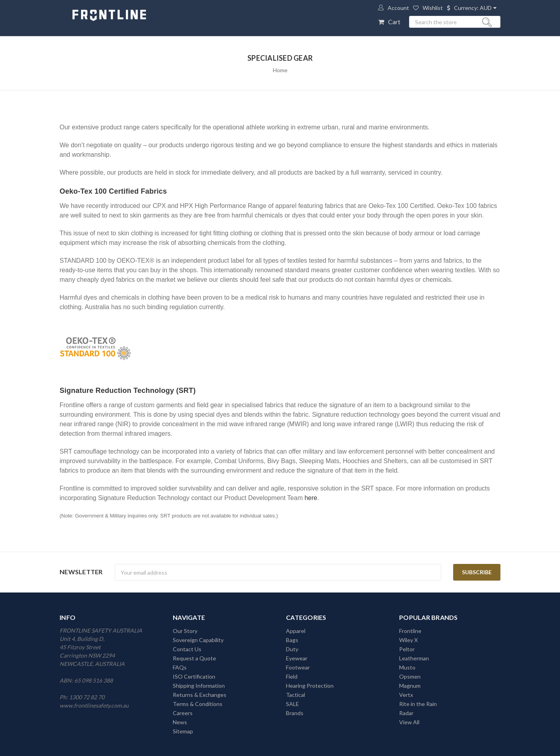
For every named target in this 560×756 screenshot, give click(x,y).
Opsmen (410, 676)
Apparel (296, 631)
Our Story (185, 631)
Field (292, 676)
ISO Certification (194, 676)
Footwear (298, 667)
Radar (406, 713)
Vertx (406, 695)
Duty (292, 649)
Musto (407, 667)
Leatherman (414, 658)
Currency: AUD (473, 8)
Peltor (407, 649)
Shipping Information (199, 686)
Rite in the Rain (418, 704)
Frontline (410, 631)
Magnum (410, 686)
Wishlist (433, 8)
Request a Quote (194, 658)
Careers (183, 713)
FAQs (180, 667)
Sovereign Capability (198, 640)
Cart (394, 22)
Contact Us (187, 649)
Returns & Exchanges (200, 695)
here (311, 498)
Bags (292, 640)
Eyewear (297, 658)
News (180, 722)
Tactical (295, 695)
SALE (293, 704)
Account (398, 8)
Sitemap (183, 731)
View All (409, 722)
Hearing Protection (310, 686)
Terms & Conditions (198, 704)
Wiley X (408, 640)
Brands (295, 713)
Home (280, 70)
